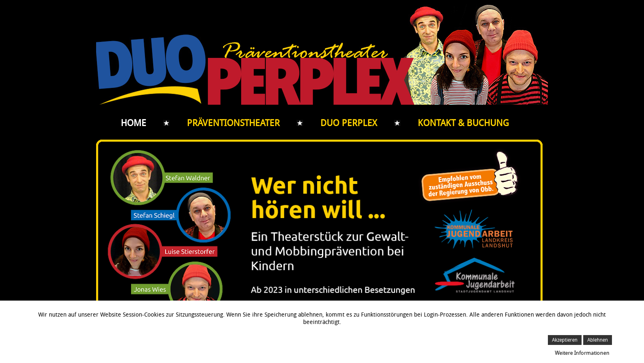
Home (133, 123)
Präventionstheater (233, 123)
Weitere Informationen (582, 353)
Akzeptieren (565, 340)
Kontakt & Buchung (463, 123)
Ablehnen (598, 340)
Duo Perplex (349, 123)
